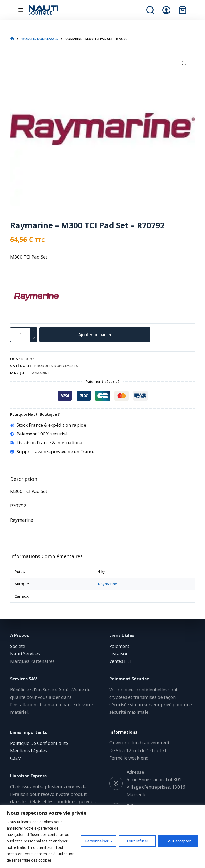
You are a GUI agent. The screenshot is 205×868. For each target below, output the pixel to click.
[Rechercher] (150, 10)
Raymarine (40, 373)
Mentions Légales (29, 751)
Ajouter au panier (95, 334)
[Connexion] (166, 10)
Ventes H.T (120, 661)
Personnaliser (97, 841)
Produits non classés (56, 366)
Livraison (119, 654)
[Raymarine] (19, 297)
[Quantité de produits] (23, 335)
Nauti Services (25, 654)
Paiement (119, 646)
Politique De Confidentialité (39, 743)
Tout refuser (137, 841)
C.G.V (15, 758)
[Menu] (21, 10)
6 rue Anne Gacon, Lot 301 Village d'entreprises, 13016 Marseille (156, 787)
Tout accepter (178, 841)
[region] (103, 836)
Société (18, 646)
